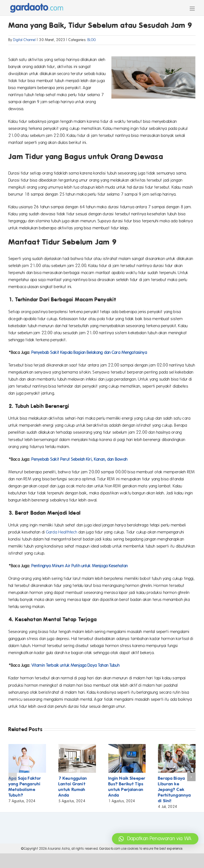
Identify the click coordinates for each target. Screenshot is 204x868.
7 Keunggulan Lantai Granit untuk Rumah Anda (73, 787)
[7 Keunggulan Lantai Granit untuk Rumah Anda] (77, 747)
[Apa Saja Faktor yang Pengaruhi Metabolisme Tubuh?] (27, 747)
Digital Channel (24, 40)
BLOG (92, 40)
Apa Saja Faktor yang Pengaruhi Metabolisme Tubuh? (25, 787)
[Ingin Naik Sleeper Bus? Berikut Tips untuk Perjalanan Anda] (127, 747)
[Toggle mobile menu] (193, 9)
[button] (13, 777)
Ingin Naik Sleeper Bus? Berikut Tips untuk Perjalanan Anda (127, 787)
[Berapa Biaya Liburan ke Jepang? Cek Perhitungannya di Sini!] (177, 747)
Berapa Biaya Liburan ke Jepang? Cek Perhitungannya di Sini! (174, 789)
